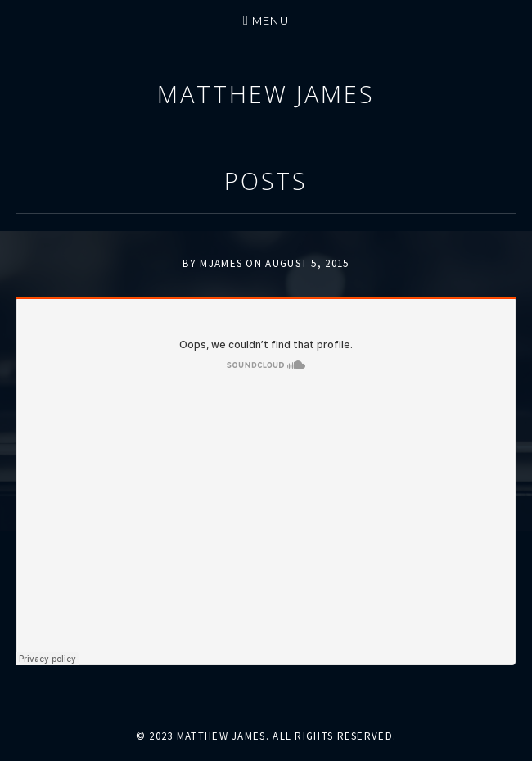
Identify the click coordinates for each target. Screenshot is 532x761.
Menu (271, 20)
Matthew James (266, 94)
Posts (266, 181)
